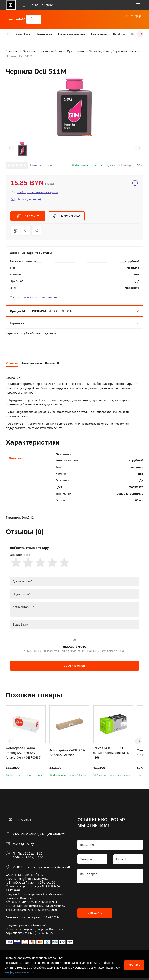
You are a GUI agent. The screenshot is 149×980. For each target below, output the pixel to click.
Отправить (95, 915)
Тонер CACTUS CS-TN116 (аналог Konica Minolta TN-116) (112, 755)
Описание (12, 363)
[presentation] (107, 898)
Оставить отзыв (75, 667)
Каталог (16, 20)
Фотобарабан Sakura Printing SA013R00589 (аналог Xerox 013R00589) (23, 755)
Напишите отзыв (42, 166)
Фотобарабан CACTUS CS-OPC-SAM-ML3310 (67, 754)
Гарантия (74, 324)
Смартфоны (23, 34)
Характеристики (32, 363)
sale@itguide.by (23, 846)
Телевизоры (44, 34)
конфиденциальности (19, 972)
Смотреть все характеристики (33, 298)
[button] (11, 148)
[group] (74, 108)
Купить (67, 217)
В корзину (28, 217)
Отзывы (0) (52, 363)
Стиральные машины (71, 34)
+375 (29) (25, 836)
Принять (134, 965)
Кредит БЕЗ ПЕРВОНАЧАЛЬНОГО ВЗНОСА (74, 312)
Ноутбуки (119, 34)
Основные (15, 459)
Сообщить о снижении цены (34, 193)
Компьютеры (99, 34)
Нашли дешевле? (26, 200)
